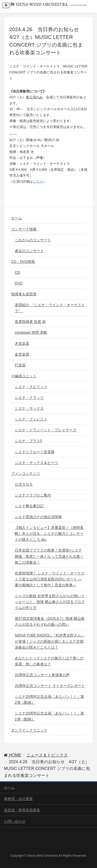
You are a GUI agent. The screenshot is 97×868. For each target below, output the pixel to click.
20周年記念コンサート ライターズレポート (50, 686)
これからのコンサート (33, 240)
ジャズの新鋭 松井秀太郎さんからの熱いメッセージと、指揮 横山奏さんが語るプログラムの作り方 (50, 602)
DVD (19, 283)
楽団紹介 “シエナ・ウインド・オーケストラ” (50, 308)
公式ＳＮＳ (24, 484)
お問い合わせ (15, 821)
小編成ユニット (24, 376)
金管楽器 (22, 354)
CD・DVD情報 (23, 262)
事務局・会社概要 (18, 799)
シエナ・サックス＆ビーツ (36, 463)
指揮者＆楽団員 (24, 294)
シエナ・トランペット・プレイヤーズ (46, 430)
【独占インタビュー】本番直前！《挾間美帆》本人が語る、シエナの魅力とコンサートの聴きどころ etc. (49, 534)
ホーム (17, 218)
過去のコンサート (29, 251)
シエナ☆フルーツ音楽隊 (35, 452)
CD (17, 272)
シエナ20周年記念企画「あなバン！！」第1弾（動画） (49, 716)
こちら (38, 181)
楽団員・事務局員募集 (22, 810)
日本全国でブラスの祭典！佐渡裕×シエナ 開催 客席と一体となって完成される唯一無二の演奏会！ (49, 556)
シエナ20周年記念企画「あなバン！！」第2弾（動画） (49, 699)
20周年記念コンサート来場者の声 (42, 675)
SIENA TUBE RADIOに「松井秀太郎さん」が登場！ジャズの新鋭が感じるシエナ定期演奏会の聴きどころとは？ (50, 641)
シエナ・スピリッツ (31, 387)
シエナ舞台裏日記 (29, 506)
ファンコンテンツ (26, 474)
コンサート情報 (24, 229)
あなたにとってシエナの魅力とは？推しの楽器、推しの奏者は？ (49, 661)
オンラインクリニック (29, 730)
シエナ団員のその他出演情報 (38, 517)
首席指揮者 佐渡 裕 (30, 322)
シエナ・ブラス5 (28, 441)
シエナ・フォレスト (31, 419)
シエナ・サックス (29, 408)
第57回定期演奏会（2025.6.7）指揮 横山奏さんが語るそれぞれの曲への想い (50, 621)
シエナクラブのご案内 (33, 495)
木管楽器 (22, 343)
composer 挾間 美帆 (31, 332)
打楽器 (20, 365)
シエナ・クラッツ (29, 398)
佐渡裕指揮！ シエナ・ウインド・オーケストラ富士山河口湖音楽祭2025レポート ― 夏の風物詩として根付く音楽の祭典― (50, 579)
